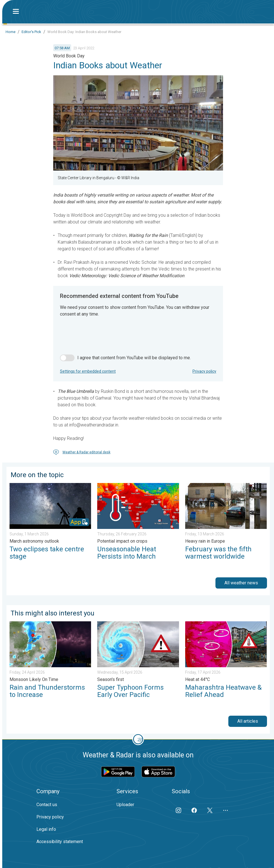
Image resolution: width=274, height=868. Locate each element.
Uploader (125, 805)
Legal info (46, 829)
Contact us (47, 805)
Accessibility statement (60, 842)
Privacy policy (204, 371)
